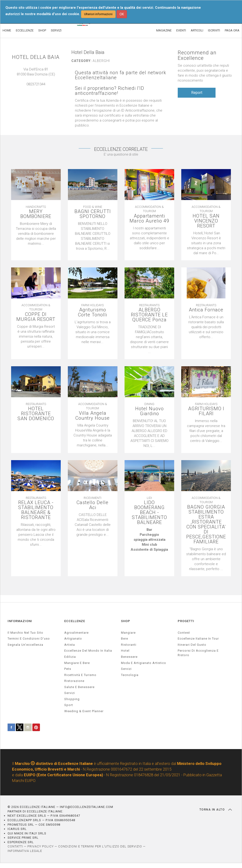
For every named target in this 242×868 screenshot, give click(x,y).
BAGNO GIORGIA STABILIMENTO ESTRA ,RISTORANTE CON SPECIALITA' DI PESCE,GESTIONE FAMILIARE (206, 524)
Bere (125, 639)
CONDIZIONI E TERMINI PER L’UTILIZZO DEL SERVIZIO (100, 846)
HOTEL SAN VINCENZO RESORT (206, 221)
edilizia (70, 657)
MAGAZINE (164, 30)
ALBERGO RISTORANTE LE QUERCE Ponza (149, 315)
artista (70, 645)
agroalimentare (76, 633)
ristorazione (74, 681)
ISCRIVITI (214, 30)
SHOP (42, 30)
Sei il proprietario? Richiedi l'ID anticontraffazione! (110, 91)
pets (68, 669)
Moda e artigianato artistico (144, 663)
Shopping (72, 699)
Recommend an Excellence (197, 55)
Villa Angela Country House (93, 416)
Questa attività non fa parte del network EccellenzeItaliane (121, 75)
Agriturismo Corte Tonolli (93, 312)
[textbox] (149, 540)
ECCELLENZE (25, 30)
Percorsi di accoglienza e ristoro (198, 653)
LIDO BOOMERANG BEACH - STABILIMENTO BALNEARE (149, 513)
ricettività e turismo (80, 675)
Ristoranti (129, 645)
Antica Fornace (206, 310)
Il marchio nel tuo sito (25, 633)
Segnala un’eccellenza (25, 645)
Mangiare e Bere (77, 663)
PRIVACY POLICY (41, 846)
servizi (70, 693)
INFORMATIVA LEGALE (25, 851)
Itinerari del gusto (192, 645)
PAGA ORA (232, 30)
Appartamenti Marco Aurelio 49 (149, 218)
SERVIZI (56, 30)
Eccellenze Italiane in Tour (198, 639)
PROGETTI (186, 621)
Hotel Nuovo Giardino (149, 411)
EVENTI (181, 30)
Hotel (125, 651)
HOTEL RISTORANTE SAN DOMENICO (36, 414)
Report (197, 93)
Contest (184, 633)
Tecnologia (130, 675)
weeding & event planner (84, 711)
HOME (7, 30)
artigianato (73, 639)
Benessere (129, 657)
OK (122, 14)
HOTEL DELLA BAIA (36, 57)
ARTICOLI (197, 30)
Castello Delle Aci (93, 505)
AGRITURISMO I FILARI (206, 411)
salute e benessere (79, 687)
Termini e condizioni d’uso (29, 639)
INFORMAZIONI (20, 621)
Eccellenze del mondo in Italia (88, 651)
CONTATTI (15, 846)
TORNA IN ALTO (216, 810)
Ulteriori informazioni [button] (98, 14)
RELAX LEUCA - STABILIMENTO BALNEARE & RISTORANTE (36, 510)
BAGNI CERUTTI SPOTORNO (93, 214)
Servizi (126, 669)
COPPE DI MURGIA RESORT (36, 317)
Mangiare (128, 633)
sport (69, 705)
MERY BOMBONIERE (36, 214)
